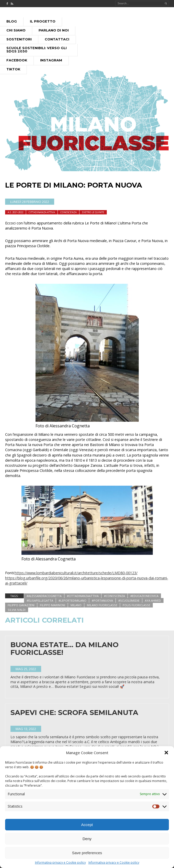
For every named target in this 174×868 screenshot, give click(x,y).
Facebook (17, 60)
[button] (166, 754)
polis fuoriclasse (136, 605)
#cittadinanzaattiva (83, 596)
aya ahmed (153, 600)
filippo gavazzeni (21, 605)
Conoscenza (68, 212)
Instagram (51, 60)
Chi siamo (16, 30)
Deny (87, 840)
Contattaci (57, 39)
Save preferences (87, 854)
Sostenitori (19, 39)
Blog (12, 21)
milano (76, 605)
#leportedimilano (72, 600)
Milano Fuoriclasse (102, 605)
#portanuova (102, 600)
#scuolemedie (129, 600)
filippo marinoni (53, 605)
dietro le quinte (93, 212)
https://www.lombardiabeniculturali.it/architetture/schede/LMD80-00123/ (76, 573)
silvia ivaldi (17, 610)
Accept (87, 826)
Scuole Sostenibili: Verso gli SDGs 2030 (37, 50)
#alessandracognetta (44, 596)
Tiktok (13, 69)
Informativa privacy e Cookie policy (60, 864)
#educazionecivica (144, 596)
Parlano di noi (54, 30)
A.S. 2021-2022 (15, 212)
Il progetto (43, 21)
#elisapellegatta (40, 600)
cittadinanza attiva (42, 212)
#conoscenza (114, 596)
